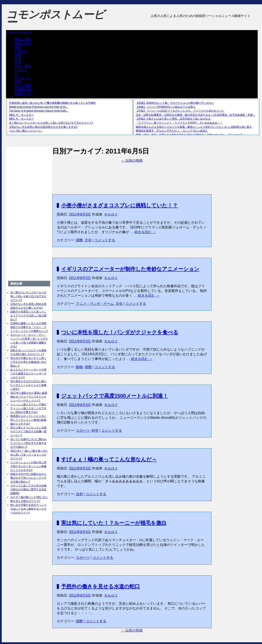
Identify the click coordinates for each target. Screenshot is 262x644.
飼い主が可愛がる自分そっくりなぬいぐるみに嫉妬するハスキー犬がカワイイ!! (28, 509)
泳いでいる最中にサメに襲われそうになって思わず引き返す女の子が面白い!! (28, 443)
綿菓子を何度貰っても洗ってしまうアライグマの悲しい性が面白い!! (28, 316)
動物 (79, 367)
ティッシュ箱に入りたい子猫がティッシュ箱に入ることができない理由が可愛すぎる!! (28, 408)
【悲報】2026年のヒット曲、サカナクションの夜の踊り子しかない (175, 103)
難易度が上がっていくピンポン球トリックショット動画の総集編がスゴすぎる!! (28, 420)
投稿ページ (23, 93)
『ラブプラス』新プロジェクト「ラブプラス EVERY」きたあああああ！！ (179, 123)
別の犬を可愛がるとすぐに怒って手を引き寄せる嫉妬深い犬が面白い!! (28, 362)
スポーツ (21, 51)
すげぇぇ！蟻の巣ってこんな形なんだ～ (109, 459)
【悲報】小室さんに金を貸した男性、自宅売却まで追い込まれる (173, 119)
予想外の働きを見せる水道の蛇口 (100, 586)
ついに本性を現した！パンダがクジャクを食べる (120, 332)
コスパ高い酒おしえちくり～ (26, 131)
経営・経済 (23, 43)
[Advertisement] (132, 173)
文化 (18, 47)
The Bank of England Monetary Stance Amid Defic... (39, 111)
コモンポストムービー (55, 18)
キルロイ (111, 214)
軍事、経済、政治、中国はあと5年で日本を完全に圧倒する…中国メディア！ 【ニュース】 (189, 135)
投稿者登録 (23, 89)
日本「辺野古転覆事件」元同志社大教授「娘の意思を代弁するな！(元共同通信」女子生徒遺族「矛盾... (195, 115)
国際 (18, 54)
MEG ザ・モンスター (21, 115)
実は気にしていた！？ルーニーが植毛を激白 (114, 523)
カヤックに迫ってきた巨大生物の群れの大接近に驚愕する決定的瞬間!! (28, 489)
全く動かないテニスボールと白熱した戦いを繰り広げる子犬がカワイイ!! (51, 123)
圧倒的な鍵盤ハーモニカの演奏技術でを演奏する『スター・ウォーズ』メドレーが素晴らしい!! (29, 327)
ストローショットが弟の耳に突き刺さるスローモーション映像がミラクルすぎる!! (28, 466)
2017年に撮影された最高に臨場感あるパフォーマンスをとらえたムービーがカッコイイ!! (29, 397)
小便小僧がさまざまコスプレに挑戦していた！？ (119, 205)
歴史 (18, 58)
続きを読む (145, 232)
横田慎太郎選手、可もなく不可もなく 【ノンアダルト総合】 (172, 131)
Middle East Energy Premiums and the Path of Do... (39, 107)
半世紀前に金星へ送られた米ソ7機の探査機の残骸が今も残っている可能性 (52, 103)
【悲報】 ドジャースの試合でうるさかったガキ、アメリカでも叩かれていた (180, 111)
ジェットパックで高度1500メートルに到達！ (115, 396)
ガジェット (23, 78)
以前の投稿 (132, 160)
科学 (18, 62)
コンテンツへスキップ (19, 32)
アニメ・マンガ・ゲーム (95, 304)
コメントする (105, 240)
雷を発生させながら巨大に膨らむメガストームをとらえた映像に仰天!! (28, 385)
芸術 (18, 81)
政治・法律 (23, 39)
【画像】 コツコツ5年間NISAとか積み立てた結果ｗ (166, 107)
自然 (79, 494)
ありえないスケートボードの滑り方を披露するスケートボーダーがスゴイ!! (28, 374)
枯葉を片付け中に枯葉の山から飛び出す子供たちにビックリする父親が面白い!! (28, 478)
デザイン (21, 70)
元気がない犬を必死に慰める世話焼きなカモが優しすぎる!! (43, 127)
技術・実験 (23, 66)
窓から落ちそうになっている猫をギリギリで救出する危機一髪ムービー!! (28, 431)
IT (16, 74)
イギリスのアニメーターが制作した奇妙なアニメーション (130, 269)
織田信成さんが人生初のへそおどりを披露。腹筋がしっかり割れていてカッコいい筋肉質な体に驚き (194, 127)
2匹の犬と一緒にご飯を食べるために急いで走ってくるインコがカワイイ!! (29, 455)
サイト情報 (23, 85)
